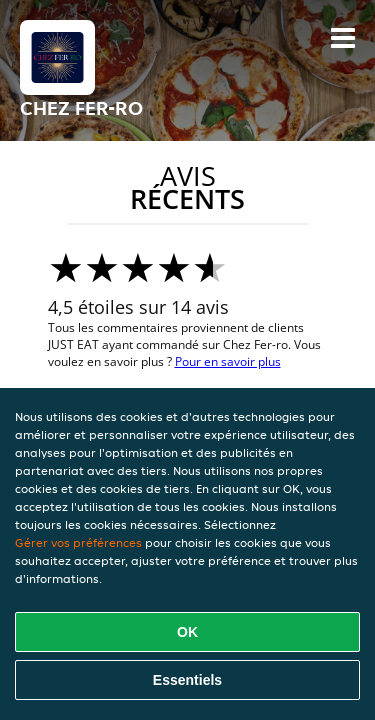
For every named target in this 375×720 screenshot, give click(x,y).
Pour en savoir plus (228, 361)
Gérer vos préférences (78, 542)
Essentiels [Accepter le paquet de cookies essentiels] (187, 680)
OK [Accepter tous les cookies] (187, 632)
